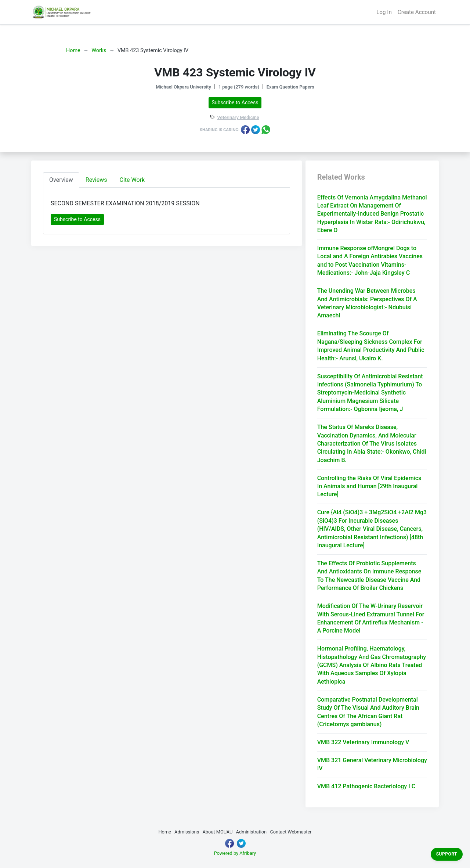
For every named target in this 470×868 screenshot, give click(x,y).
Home (73, 51)
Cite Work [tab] (132, 180)
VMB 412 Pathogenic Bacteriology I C (366, 786)
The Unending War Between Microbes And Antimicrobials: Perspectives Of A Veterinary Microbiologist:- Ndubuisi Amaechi (367, 303)
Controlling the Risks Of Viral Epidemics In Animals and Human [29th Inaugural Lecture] (369, 486)
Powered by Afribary (235, 853)
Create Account (417, 12)
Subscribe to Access (235, 102)
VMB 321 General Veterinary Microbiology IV (372, 764)
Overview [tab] (61, 180)
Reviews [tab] (96, 180)
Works (99, 51)
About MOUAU (217, 832)
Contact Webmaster (291, 832)
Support (447, 854)
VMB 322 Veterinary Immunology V (363, 742)
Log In (384, 12)
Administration (252, 832)
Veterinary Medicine (238, 118)
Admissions (187, 832)
